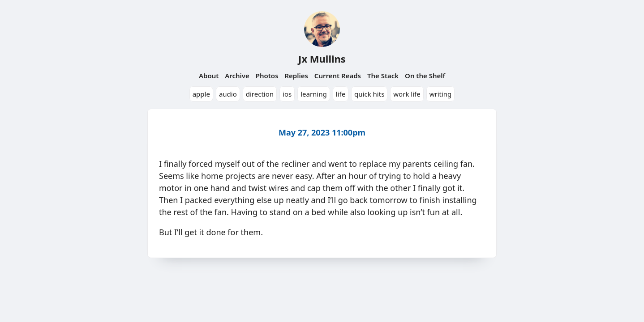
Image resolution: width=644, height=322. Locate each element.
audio (228, 94)
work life (407, 94)
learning (314, 94)
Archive (237, 76)
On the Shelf (425, 76)
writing (441, 94)
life (341, 94)
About (209, 76)
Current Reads (338, 76)
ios (287, 94)
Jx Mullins (322, 59)
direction (260, 94)
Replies (296, 76)
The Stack (383, 76)
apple (201, 94)
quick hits (369, 94)
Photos (267, 76)
